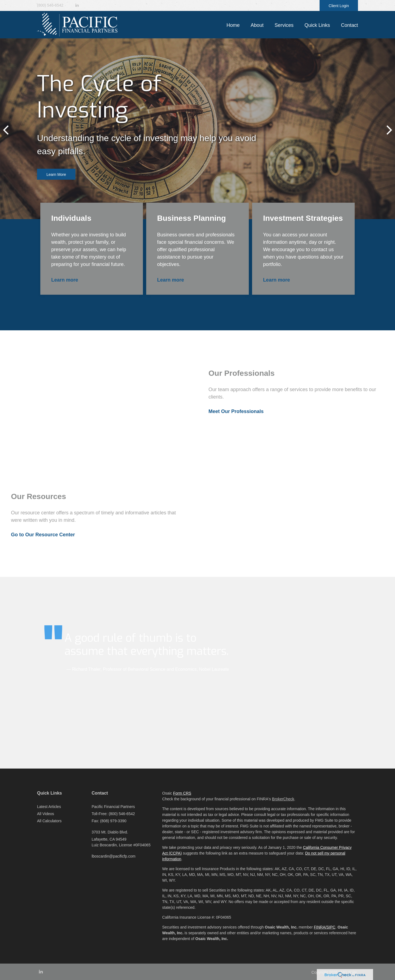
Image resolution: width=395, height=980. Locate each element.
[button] (257, 25)
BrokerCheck (283, 799)
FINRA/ (320, 927)
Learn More (56, 174)
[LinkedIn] (77, 5)
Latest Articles (49, 807)
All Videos (46, 814)
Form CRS (182, 793)
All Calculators (49, 821)
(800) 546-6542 (50, 5)
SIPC (331, 927)
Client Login (339, 6)
